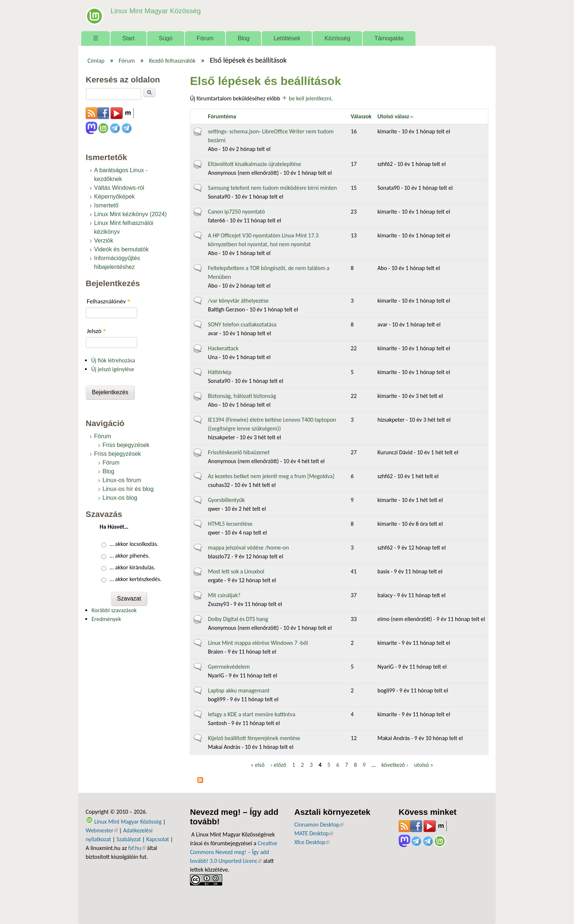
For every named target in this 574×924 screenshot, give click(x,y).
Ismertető (106, 205)
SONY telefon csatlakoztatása (242, 324)
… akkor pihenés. (130, 556)
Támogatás (389, 38)
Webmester (102, 830)
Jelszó (96, 331)
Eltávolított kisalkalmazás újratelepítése (254, 164)
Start (128, 38)
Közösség (337, 38)
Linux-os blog (120, 498)
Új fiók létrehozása (113, 360)
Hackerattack (223, 348)
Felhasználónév (109, 301)
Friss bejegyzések (126, 445)
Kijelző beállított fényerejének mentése (254, 738)
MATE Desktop (314, 833)
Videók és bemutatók (121, 249)
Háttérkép (220, 372)
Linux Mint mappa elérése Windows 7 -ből (258, 643)
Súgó (166, 38)
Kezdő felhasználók (172, 60)
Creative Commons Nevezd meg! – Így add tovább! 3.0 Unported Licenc (234, 852)
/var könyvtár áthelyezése (238, 301)
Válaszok (361, 116)
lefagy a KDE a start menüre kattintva (252, 714)
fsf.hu (137, 848)
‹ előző (278, 765)
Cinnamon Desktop (319, 825)
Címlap (96, 60)
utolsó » (424, 765)
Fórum (205, 38)
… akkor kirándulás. (133, 567)
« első (257, 765)
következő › (395, 765)
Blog (243, 38)
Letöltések (287, 38)
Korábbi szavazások (114, 610)
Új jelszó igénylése (113, 369)
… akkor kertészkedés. (136, 579)
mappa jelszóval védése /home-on (248, 548)
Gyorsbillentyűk (226, 500)
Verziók (104, 241)
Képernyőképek (114, 197)
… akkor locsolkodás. (134, 544)
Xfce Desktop (312, 842)
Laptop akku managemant (239, 690)
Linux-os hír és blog (128, 489)
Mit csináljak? (224, 595)
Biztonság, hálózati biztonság (242, 396)
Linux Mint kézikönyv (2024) (130, 214)
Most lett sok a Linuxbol (236, 571)
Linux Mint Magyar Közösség (156, 11)
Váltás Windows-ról (119, 188)
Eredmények (106, 619)
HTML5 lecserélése (230, 524)
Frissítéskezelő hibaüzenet (239, 452)
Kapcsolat (158, 839)
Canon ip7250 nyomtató (236, 212)
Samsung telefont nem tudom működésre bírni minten (272, 188)
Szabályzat (129, 839)
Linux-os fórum (122, 480)
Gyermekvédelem (229, 667)
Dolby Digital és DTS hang (238, 619)
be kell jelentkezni (310, 98)
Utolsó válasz (396, 116)
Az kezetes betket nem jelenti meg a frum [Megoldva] (271, 476)
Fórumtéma (222, 116)
